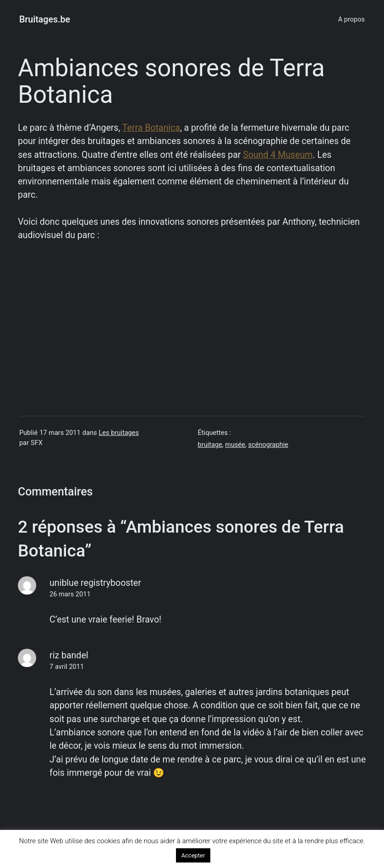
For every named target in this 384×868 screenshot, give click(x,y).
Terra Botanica (151, 128)
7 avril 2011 (67, 667)
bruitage (210, 445)
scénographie (268, 445)
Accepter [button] (193, 855)
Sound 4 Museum (278, 155)
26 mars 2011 (70, 594)
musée (235, 445)
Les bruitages (119, 433)
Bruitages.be (45, 19)
